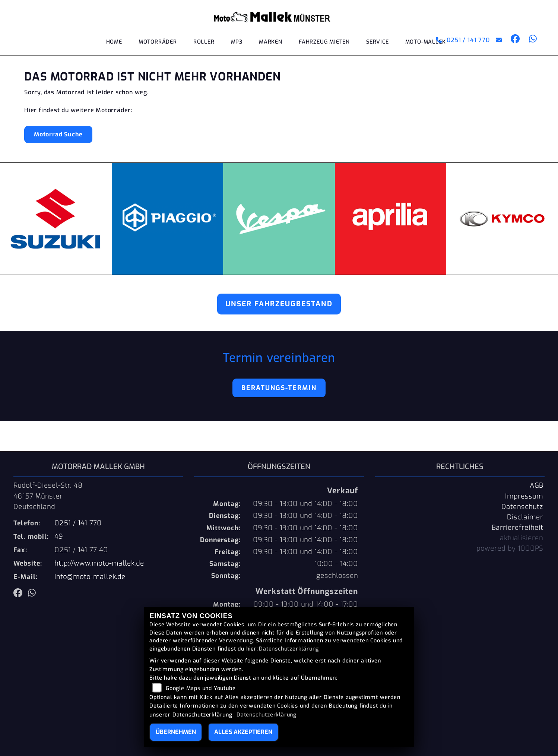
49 (59, 537)
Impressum (524, 496)
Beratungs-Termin (279, 388)
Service (378, 42)
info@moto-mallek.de (90, 577)
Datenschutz (522, 507)
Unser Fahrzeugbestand (279, 304)
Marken (271, 42)
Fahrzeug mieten (324, 42)
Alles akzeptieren (243, 732)
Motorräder (158, 42)
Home (114, 42)
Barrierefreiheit (517, 528)
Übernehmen (176, 732)
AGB (536, 485)
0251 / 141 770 (463, 40)
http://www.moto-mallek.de (99, 563)
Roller (204, 42)
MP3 (237, 42)
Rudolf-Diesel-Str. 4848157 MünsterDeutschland (48, 496)
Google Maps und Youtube (201, 688)
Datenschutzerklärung (289, 649)
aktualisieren (521, 538)
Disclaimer (525, 517)
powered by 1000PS (510, 548)
